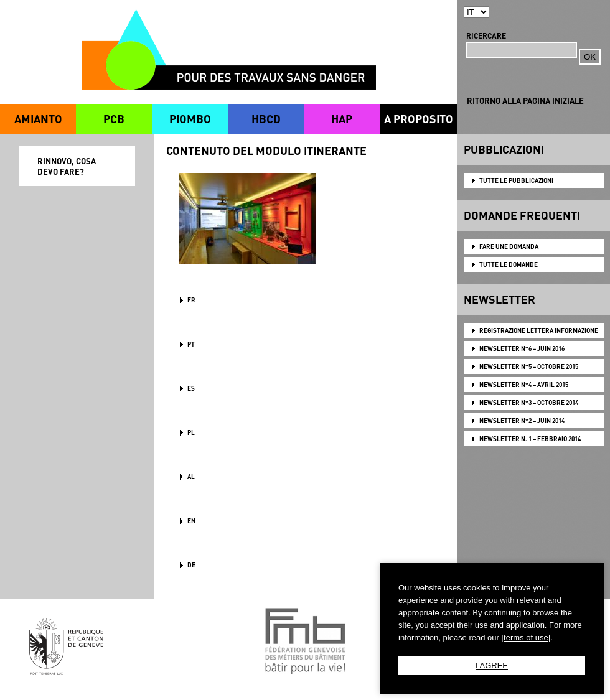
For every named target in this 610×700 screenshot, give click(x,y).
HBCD (266, 119)
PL (191, 432)
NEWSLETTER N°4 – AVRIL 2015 (524, 385)
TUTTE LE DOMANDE (509, 264)
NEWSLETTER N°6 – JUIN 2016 (522, 348)
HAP (342, 119)
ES (191, 388)
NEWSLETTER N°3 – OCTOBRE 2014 (529, 403)
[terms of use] (526, 637)
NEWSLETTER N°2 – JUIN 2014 (522, 421)
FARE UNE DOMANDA (509, 246)
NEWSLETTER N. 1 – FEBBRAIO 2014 (530, 439)
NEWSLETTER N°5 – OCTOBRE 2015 (529, 366)
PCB (114, 119)
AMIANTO (38, 119)
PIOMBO (190, 119)
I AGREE (492, 665)
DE (191, 565)
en (191, 521)
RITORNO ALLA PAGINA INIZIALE (525, 100)
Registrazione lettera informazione (539, 330)
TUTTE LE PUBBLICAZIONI (516, 180)
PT (191, 344)
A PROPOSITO (419, 119)
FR (191, 300)
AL (191, 477)
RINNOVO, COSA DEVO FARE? (67, 166)
